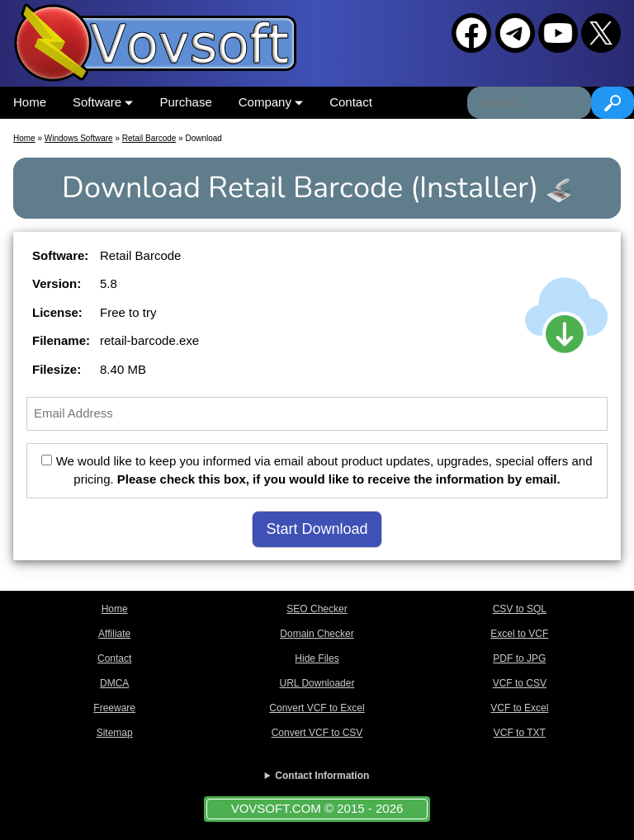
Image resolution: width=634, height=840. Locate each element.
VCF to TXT (520, 733)
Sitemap (115, 733)
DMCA (114, 683)
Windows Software (79, 138)
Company (271, 102)
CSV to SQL (520, 609)
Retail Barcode (149, 138)
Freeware (114, 708)
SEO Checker (317, 609)
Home (30, 102)
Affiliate (114, 634)
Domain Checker (317, 634)
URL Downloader (317, 683)
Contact (351, 102)
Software (103, 102)
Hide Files (317, 658)
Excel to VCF (519, 634)
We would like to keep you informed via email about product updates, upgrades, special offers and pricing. (317, 470)
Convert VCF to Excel (317, 708)
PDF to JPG (519, 658)
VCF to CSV (520, 683)
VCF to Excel (519, 708)
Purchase (185, 102)
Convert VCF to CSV (317, 733)
